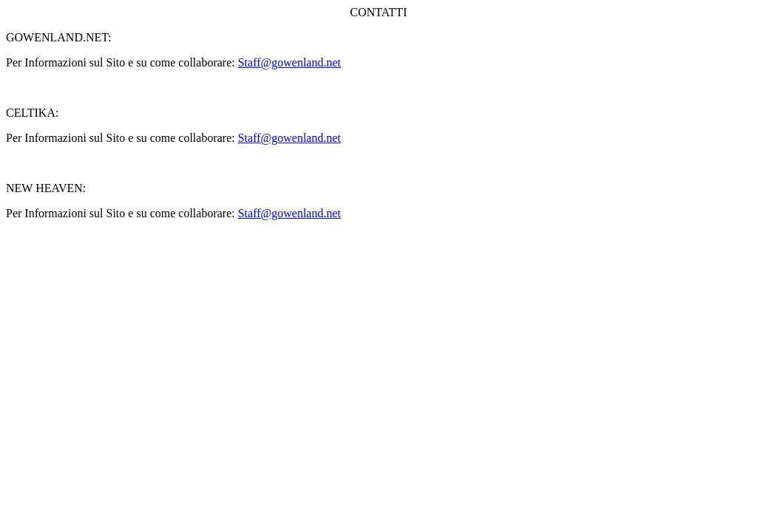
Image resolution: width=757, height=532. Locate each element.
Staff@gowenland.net (289, 62)
